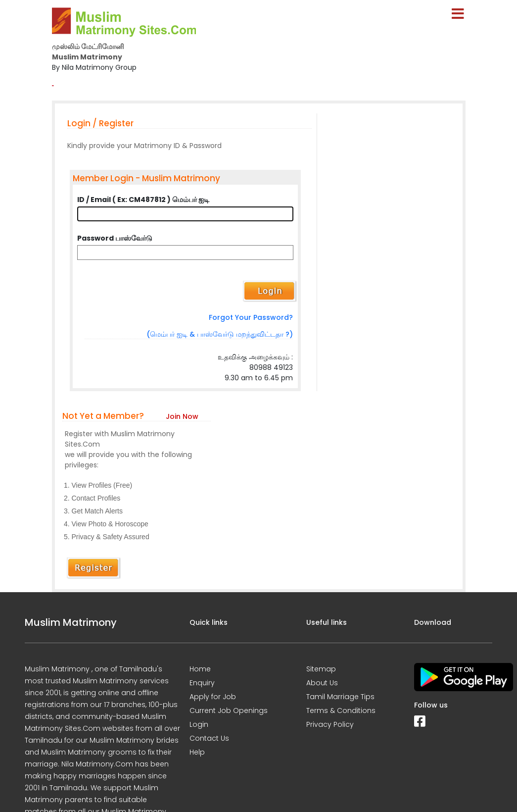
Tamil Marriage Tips (340, 697)
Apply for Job (213, 697)
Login (199, 724)
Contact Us (209, 738)
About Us (322, 683)
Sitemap (321, 669)
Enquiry (202, 683)
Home (200, 669)
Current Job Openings (229, 710)
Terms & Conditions (341, 710)
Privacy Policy (330, 724)
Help (197, 752)
